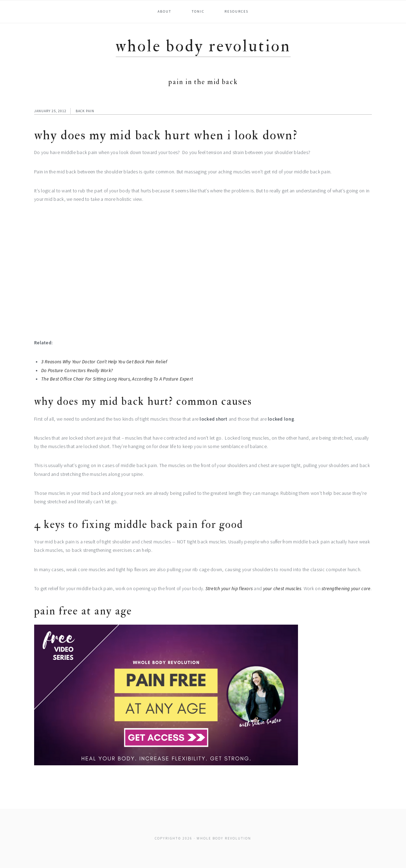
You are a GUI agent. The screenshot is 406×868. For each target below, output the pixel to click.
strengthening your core (346, 589)
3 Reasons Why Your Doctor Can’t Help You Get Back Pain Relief (104, 362)
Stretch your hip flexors (229, 589)
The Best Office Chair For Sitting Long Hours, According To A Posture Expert (117, 379)
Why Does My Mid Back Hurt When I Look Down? (166, 135)
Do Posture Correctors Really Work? (77, 371)
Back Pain (85, 111)
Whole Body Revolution (203, 46)
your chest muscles (282, 589)
